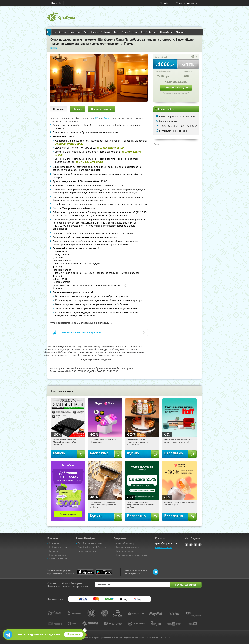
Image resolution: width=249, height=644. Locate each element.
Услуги (126, 32)
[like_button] (193, 57)
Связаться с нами (164, 547)
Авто (87, 32)
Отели (136, 32)
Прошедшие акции (87, 551)
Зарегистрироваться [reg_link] (188, 3)
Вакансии (54, 551)
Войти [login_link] (166, 3)
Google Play (104, 572)
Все (49, 32)
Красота (63, 32)
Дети (144, 32)
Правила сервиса (57, 555)
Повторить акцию (176, 88)
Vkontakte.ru (191, 545)
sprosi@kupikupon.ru (166, 543)
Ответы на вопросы (59, 559)
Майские (181, 32)
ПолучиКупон (167, 32)
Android (108, 118)
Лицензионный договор (127, 547)
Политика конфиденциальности (131, 555)
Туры (117, 32)
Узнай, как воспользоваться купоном (80, 332)
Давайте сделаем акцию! (90, 543)
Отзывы (78, 109)
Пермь (54, 3)
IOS (97, 118)
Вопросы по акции (102, 109)
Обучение (97, 32)
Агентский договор (125, 543)
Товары (108, 32)
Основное (59, 109)
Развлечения (76, 32)
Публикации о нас (58, 547)
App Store (86, 572)
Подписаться (74, 634)
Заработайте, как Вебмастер (92, 547)
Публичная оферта (125, 551)
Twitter (195, 545)
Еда (55, 32)
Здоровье (154, 32)
